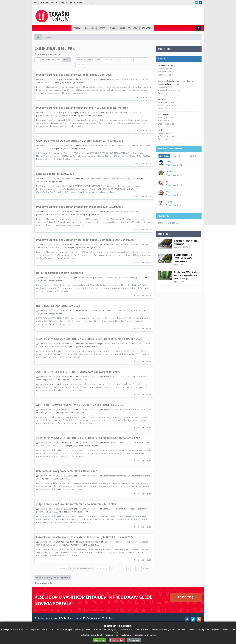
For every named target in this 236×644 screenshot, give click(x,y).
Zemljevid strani (48, 3)
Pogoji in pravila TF (95, 618)
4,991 (179, 205)
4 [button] (131, 60)
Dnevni (177, 156)
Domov (36, 3)
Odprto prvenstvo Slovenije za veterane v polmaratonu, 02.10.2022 (76, 504)
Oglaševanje (52, 618)
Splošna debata (167, 72)
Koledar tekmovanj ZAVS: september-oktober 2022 (67, 471)
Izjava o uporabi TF (77, 618)
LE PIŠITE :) (186, 597)
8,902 (179, 165)
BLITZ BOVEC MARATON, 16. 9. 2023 (58, 306)
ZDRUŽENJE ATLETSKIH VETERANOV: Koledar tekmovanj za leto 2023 (78, 372)
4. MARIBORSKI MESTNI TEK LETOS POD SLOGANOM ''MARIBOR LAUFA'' (185, 258)
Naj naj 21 (162, 99)
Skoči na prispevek (143, 97)
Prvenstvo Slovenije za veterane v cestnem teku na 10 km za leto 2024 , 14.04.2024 (86, 240)
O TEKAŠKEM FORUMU (64, 3)
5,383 (179, 185)
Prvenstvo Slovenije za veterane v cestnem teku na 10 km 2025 (74, 75)
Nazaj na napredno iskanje (48, 54)
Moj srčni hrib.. (164, 115)
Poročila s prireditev (93, 278)
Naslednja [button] (81, 64)
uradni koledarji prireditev (172, 90)
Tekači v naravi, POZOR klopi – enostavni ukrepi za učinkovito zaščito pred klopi (186, 275)
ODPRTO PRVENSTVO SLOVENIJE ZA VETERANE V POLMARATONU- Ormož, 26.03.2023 (89, 438)
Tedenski (192, 156)
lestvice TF (165, 121)
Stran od (109, 60)
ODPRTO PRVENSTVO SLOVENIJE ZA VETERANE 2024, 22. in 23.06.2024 (80, 141)
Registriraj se (80, 3)
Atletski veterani (92, 79)
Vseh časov (164, 156)
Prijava (90, 3)
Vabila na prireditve (169, 105)
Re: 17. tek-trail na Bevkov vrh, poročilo (60, 273)
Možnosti (63, 568)
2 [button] (123, 60)
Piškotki (63, 618)
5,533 (179, 175)
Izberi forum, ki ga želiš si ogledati (53, 577)
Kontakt (109, 618)
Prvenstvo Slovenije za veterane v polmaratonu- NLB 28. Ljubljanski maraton (82, 108)
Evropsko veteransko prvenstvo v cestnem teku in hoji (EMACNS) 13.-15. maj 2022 (85, 537)
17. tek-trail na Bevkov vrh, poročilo (128, 278)
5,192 (179, 195)
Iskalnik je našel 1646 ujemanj (89, 60)
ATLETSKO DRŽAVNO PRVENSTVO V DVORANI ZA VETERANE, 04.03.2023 (80, 405)
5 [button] (136, 60)
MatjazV (51, 79)
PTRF (160, 130)
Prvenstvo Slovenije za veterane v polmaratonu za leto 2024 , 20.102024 (80, 207)
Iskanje (67, 60)
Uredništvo (39, 618)
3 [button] (127, 60)
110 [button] (146, 60)
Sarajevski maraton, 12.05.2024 (55, 174)
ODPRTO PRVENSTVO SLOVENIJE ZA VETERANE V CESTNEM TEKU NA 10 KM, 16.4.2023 (89, 339)
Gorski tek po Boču (166, 66)
